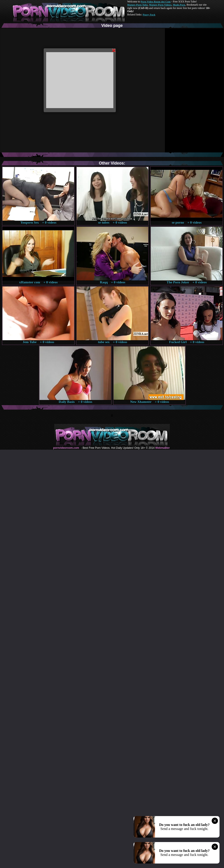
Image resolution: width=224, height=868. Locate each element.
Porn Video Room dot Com (156, 2)
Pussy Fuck (149, 15)
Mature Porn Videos (160, 5)
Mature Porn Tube (138, 5)
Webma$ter (162, 448)
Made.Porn (179, 5)
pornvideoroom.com (66, 448)
